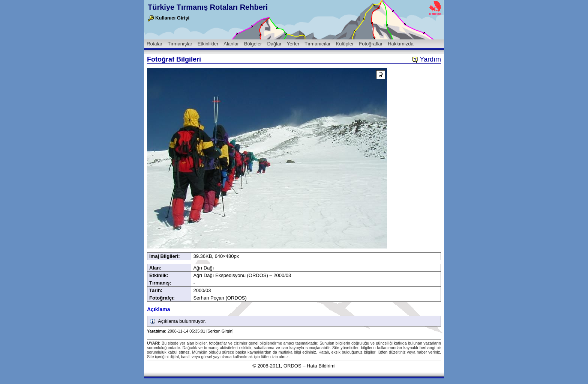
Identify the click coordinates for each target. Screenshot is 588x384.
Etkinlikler (208, 44)
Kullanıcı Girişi (169, 18)
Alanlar (231, 44)
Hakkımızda (401, 44)
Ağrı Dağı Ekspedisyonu (219, 275)
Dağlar (274, 44)
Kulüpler (345, 44)
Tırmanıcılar (317, 44)
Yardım (427, 59)
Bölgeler (253, 44)
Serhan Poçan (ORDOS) (220, 298)
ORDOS (292, 366)
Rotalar (154, 44)
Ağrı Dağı (203, 268)
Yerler (293, 44)
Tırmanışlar (180, 44)
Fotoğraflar (371, 44)
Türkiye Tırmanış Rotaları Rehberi (208, 7)
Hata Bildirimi (321, 366)
